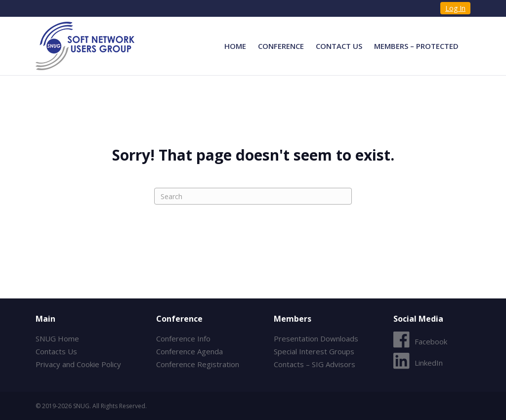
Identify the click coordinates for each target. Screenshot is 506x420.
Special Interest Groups (314, 351)
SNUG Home (57, 338)
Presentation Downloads (316, 338)
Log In (455, 8)
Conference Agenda (190, 351)
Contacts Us (56, 351)
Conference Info (183, 338)
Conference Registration (198, 364)
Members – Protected (416, 46)
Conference (281, 46)
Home (235, 46)
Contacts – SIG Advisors (315, 364)
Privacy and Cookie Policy (78, 364)
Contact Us (339, 46)
